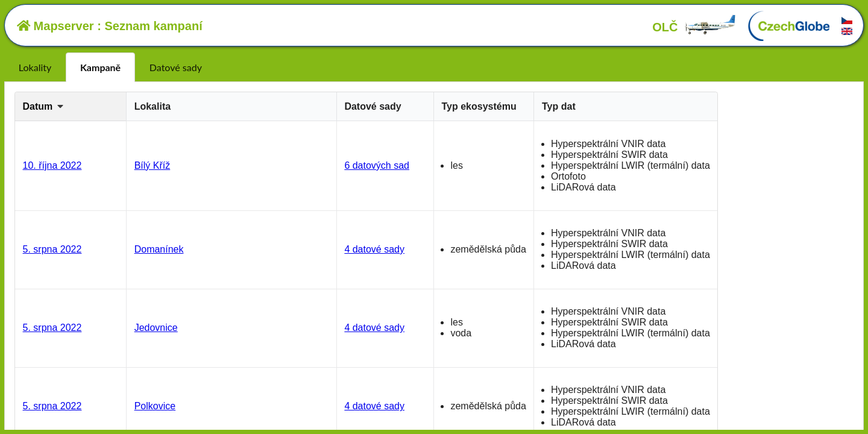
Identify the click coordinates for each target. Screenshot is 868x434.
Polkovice (155, 406)
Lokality (35, 67)
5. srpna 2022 (52, 249)
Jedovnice (156, 328)
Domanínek (159, 249)
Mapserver (55, 26)
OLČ (694, 27)
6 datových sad (377, 165)
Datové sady (176, 67)
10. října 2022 (52, 165)
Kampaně (100, 67)
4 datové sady (374, 249)
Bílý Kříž (153, 165)
